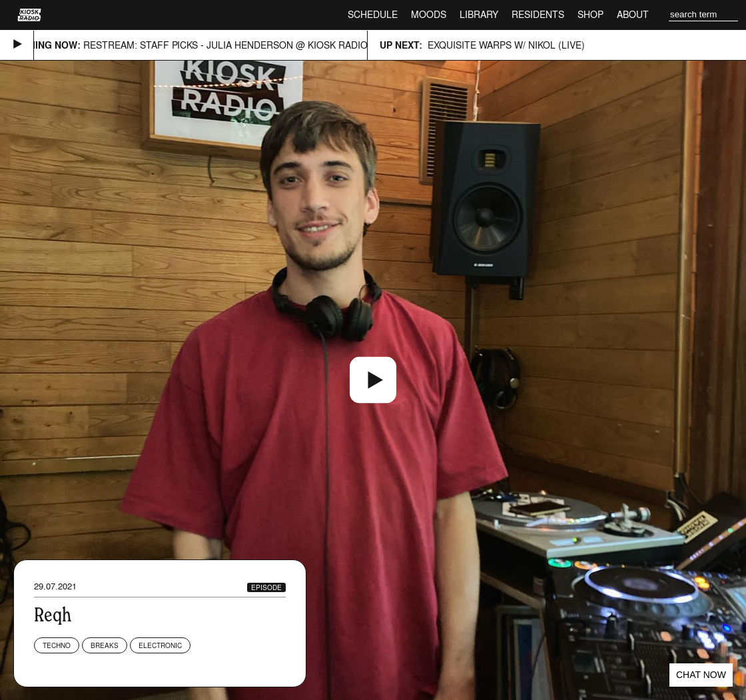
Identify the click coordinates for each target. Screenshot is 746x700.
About (633, 14)
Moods (429, 14)
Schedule (373, 14)
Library (479, 14)
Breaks (105, 645)
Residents (538, 14)
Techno (57, 645)
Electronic (160, 645)
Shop (590, 14)
